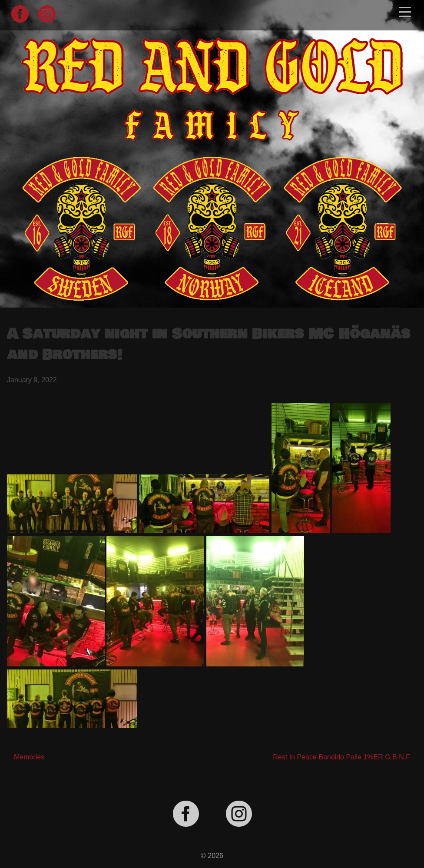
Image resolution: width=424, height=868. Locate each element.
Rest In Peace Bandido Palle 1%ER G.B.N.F (341, 757)
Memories (29, 757)
